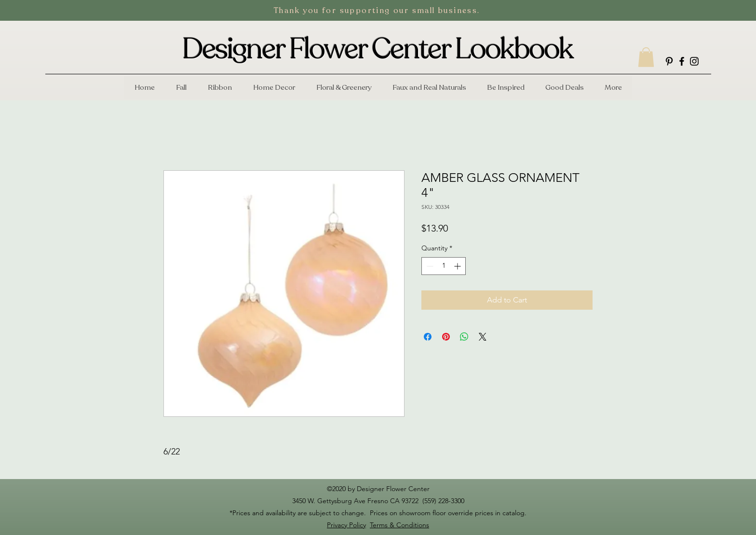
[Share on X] (483, 337)
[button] (646, 57)
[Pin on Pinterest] (446, 337)
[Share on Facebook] (428, 337)
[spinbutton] (444, 266)
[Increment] (458, 266)
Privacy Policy (346, 525)
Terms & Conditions (399, 525)
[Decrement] (429, 266)
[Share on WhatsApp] (464, 337)
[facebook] (682, 61)
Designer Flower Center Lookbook (378, 49)
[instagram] (694, 61)
